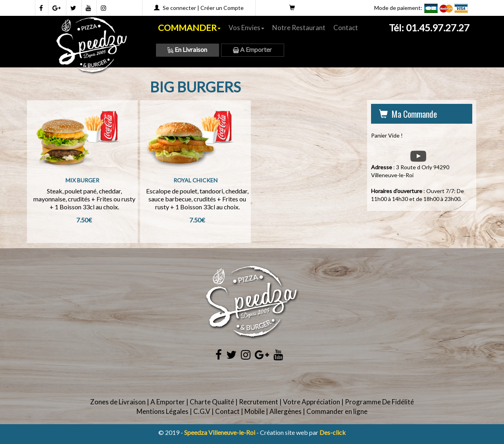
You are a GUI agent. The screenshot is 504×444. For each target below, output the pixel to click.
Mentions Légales (163, 411)
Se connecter (179, 8)
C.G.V (202, 411)
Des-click (333, 432)
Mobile (255, 411)
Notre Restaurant (299, 28)
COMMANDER (189, 28)
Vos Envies (246, 28)
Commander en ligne (337, 411)
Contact (346, 28)
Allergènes (286, 411)
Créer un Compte (222, 8)
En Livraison (187, 49)
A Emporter (252, 49)
